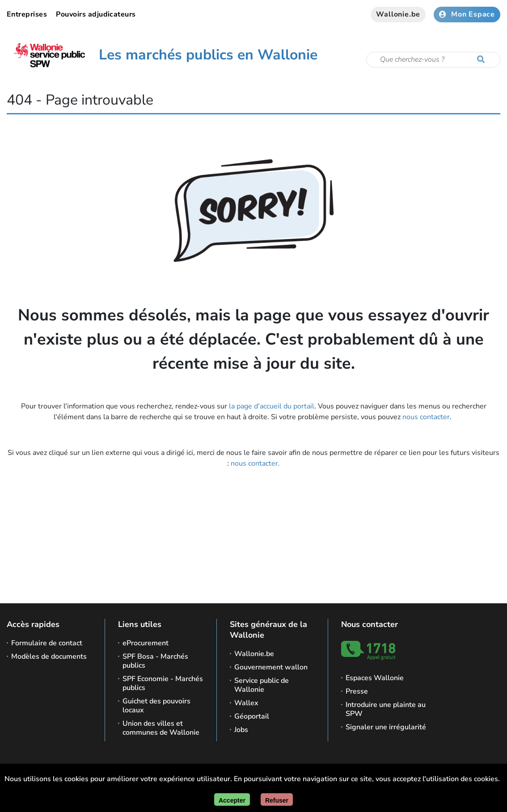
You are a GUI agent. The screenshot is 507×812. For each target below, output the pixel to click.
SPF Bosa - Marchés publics (155, 661)
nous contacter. (255, 463)
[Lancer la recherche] (483, 60)
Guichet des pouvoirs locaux (156, 706)
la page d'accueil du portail (272, 406)
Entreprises (27, 14)
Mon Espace (467, 14)
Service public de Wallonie (262, 685)
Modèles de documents (49, 656)
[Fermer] (277, 799)
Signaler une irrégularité (386, 727)
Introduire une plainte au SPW (386, 709)
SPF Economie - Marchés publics (163, 683)
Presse (357, 691)
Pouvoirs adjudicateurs (96, 14)
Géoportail (252, 716)
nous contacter (426, 417)
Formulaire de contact (47, 643)
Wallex (246, 703)
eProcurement (146, 643)
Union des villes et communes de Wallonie (161, 728)
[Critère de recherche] (433, 60)
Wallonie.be (398, 14)
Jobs (241, 730)
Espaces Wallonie (375, 678)
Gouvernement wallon (271, 667)
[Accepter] (232, 799)
